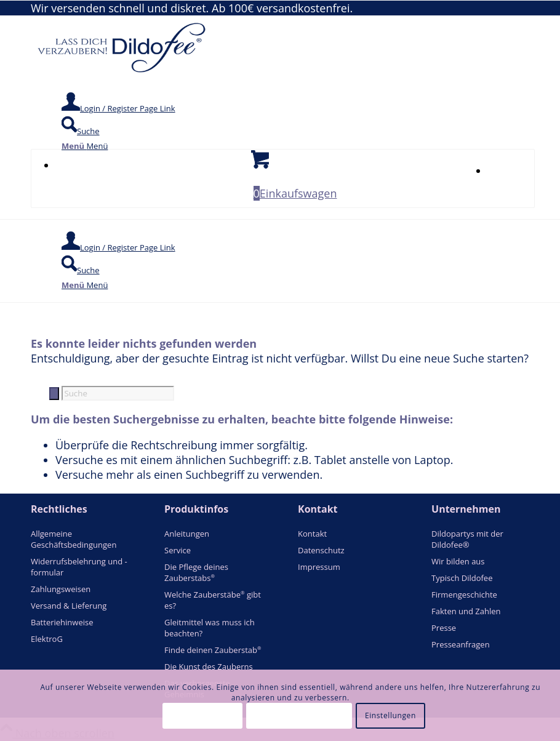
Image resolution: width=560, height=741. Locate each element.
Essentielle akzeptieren (299, 715)
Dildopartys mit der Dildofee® (467, 539)
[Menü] (85, 146)
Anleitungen (187, 534)
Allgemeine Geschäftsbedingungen (74, 539)
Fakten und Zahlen (466, 611)
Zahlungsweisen (61, 589)
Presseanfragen (461, 644)
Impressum (319, 567)
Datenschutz (321, 550)
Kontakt (312, 534)
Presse (444, 628)
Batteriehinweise (62, 622)
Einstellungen (390, 715)
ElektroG (47, 639)
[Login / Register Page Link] (118, 108)
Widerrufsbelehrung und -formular (79, 567)
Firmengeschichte (464, 595)
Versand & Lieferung (69, 606)
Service (178, 550)
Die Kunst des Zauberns (209, 667)
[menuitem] (295, 103)
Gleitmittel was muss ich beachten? (210, 628)
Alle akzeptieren (203, 715)
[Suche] (81, 131)
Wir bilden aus (458, 561)
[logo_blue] (123, 73)
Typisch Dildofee (462, 578)
